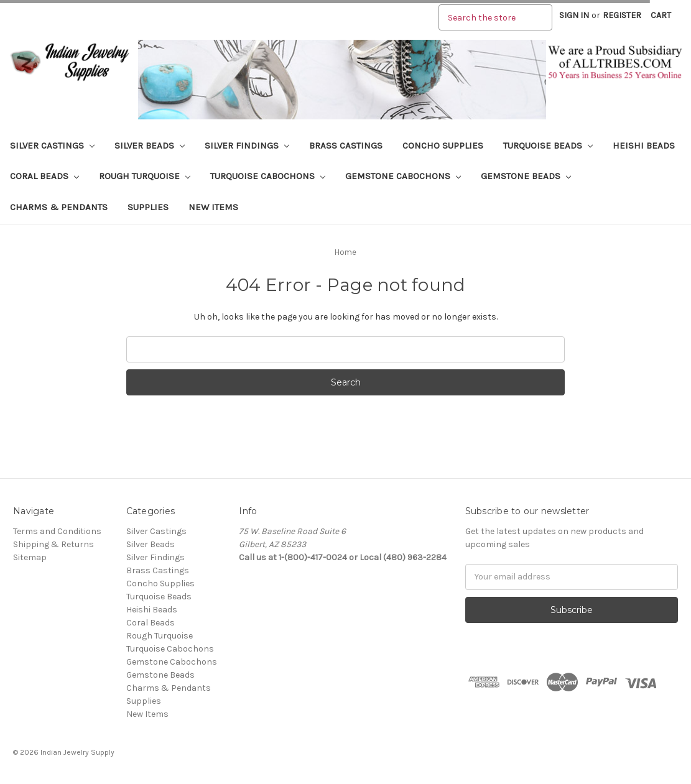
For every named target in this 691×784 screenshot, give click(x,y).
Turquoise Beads (548, 145)
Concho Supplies (443, 145)
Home (345, 252)
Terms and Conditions (57, 531)
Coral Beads (44, 176)
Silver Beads (150, 145)
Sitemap (30, 557)
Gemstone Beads (526, 176)
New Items (213, 207)
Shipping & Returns (53, 544)
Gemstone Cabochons (403, 176)
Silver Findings (247, 145)
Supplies (148, 207)
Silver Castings (52, 145)
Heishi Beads (644, 145)
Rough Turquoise (145, 176)
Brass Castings (346, 145)
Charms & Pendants (59, 207)
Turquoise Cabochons (268, 176)
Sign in (574, 15)
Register (622, 15)
